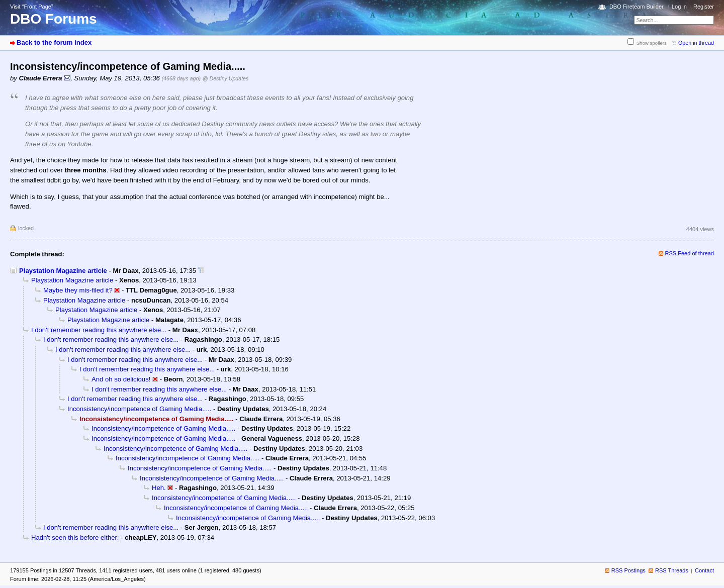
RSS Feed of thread (690, 253)
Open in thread (696, 43)
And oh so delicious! (121, 379)
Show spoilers (652, 43)
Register (704, 7)
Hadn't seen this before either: (75, 537)
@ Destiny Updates (226, 78)
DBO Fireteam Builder (637, 7)
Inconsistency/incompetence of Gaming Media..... (139, 409)
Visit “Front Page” (32, 7)
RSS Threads (672, 570)
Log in (679, 7)
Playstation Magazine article (63, 271)
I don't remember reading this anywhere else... (99, 330)
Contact (704, 570)
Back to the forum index (54, 42)
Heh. (159, 488)
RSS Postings (628, 570)
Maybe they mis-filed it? (78, 290)
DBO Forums (54, 19)
